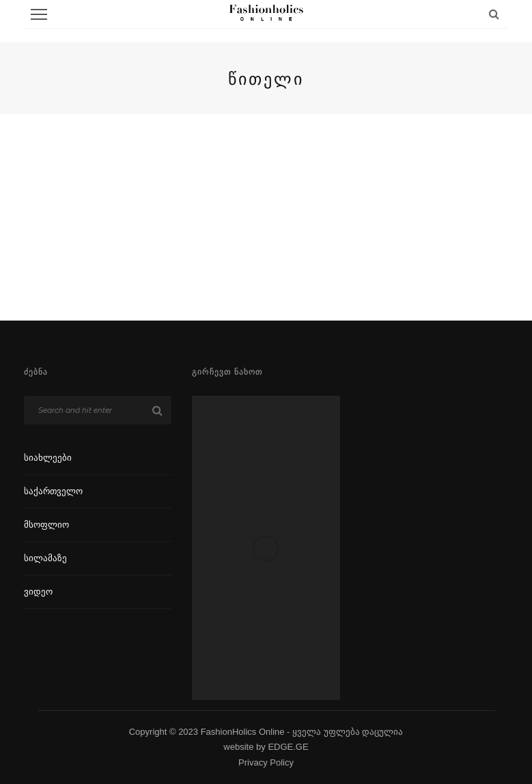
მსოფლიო (46, 525)
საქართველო (53, 491)
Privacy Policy (266, 762)
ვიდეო (38, 592)
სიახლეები (48, 458)
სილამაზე (45, 558)
